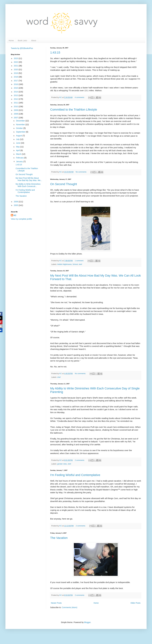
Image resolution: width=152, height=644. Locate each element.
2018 (16, 77)
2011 (16, 103)
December (21, 121)
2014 (16, 92)
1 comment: (79, 261)
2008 (16, 114)
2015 (16, 88)
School (75, 264)
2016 (16, 84)
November (21, 125)
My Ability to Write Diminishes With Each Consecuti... (28, 185)
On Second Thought (64, 184)
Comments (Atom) (70, 607)
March (19, 154)
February (20, 158)
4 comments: (80, 97)
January (20, 162)
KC (15, 215)
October (20, 128)
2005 (16, 205)
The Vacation (59, 538)
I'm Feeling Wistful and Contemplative (75, 475)
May (18, 147)
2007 (16, 118)
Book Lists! (22, 41)
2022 (16, 62)
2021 (16, 66)
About (34, 41)
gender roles (62, 464)
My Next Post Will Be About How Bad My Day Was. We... (29, 179)
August (19, 136)
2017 (16, 81)
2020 (16, 70)
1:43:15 (55, 53)
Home (11, 41)
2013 (16, 95)
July (18, 139)
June (18, 143)
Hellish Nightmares (64, 264)
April (18, 150)
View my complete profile (21, 219)
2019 (16, 73)
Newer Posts (56, 603)
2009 (16, 110)
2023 (16, 58)
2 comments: (80, 460)
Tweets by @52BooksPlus (22, 48)
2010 (16, 106)
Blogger (87, 622)
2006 (16, 202)
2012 (16, 99)
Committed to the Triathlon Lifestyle (74, 110)
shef (80, 264)
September (21, 132)
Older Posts (136, 603)
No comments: (81, 172)
